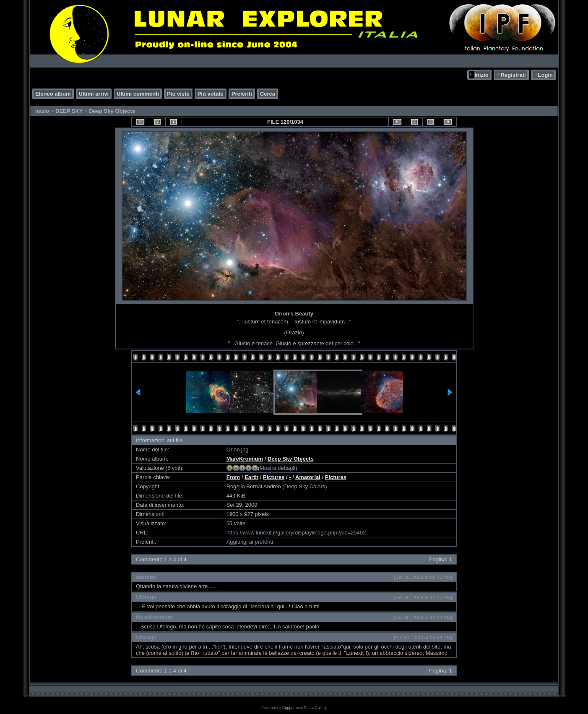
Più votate (211, 94)
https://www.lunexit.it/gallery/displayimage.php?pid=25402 (296, 533)
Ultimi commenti (138, 94)
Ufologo (146, 597)
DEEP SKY (69, 111)
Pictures (274, 477)
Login (545, 75)
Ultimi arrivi (94, 94)
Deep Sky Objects (112, 111)
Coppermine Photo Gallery (304, 708)
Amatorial (308, 477)
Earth (251, 477)
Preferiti (242, 94)
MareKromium (245, 459)
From (233, 477)
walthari (146, 577)
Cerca (268, 94)
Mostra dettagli (277, 468)
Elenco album (53, 94)
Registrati (513, 75)
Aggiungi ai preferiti (250, 542)
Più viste (178, 94)
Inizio (481, 75)
